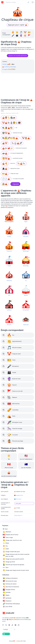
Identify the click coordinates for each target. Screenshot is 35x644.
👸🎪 (5, 184)
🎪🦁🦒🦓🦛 (9, 118)
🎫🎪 (5, 174)
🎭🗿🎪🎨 (7, 128)
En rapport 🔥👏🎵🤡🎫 (9, 69)
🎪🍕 (5, 163)
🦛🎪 (5, 153)
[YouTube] (15, 625)
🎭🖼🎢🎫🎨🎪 (10, 138)
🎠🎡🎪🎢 (17, 143)
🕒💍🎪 (6, 179)
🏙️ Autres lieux (18, 499)
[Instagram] (19, 625)
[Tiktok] (12, 625)
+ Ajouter (15, 184)
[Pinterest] (9, 625)
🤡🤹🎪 (26, 138)
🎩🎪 (5, 169)
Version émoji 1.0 (18, 515)
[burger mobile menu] (33, 2)
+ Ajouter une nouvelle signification (17, 56)
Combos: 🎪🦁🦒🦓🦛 (8, 64)
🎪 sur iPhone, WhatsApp (9, 67)
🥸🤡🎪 (6, 133)
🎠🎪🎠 (21, 163)
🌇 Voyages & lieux (19, 495)
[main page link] (2, 2)
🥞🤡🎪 (6, 158)
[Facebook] (3, 625)
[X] (6, 625)
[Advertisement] (17, 85)
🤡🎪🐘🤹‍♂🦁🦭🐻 (11, 123)
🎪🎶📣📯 (7, 148)
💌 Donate (6, 634)
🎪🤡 (5, 143)
